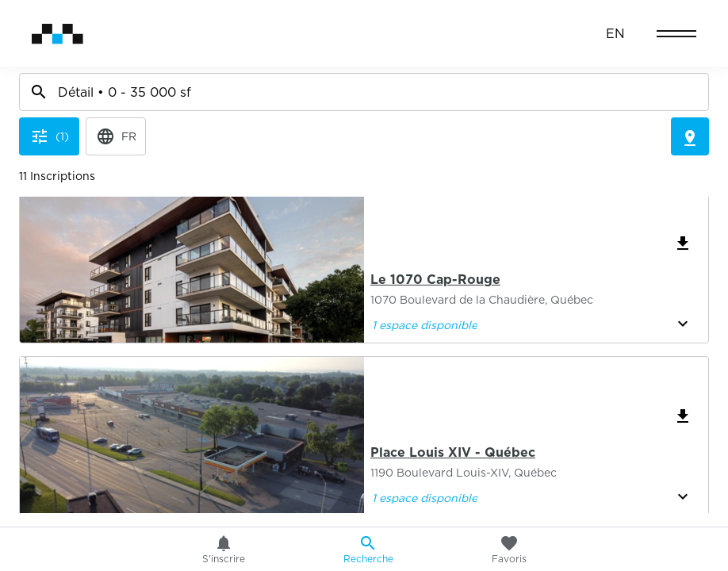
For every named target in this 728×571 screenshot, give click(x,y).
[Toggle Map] (690, 70)
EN (615, 34)
